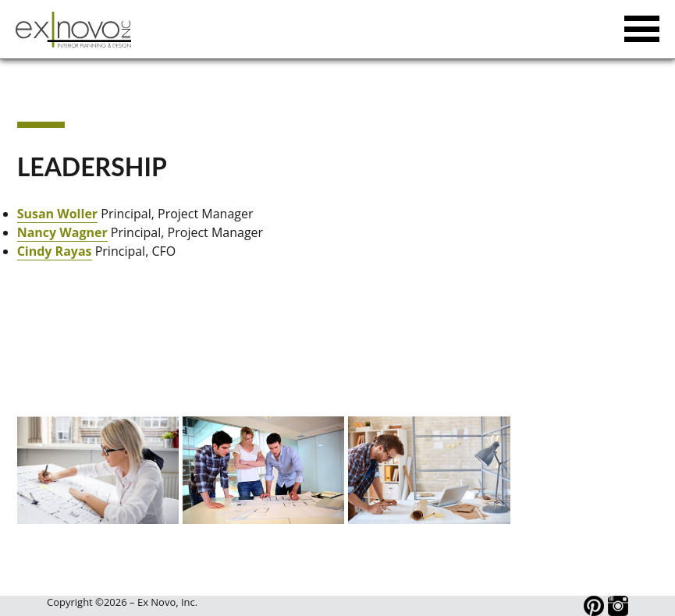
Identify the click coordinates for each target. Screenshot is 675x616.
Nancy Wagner (62, 232)
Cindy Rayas (55, 251)
